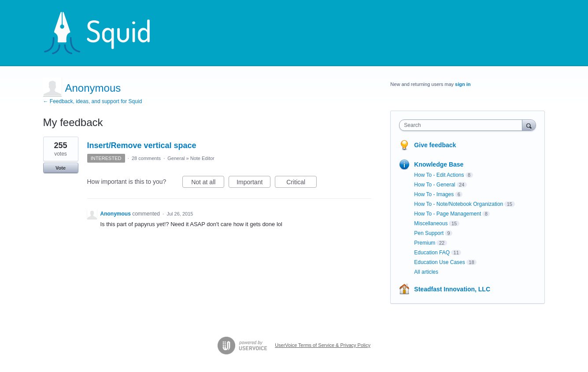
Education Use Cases (439, 262)
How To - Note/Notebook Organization (459, 204)
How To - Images (434, 194)
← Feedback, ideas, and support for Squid (93, 101)
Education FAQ (432, 253)
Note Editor (202, 158)
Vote (61, 168)
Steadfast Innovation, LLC (452, 289)
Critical (301, 183)
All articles (426, 272)
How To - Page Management (447, 214)
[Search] (529, 125)
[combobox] (463, 125)
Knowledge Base (439, 164)
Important (253, 183)
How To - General (435, 185)
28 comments (146, 158)
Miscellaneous (431, 223)
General (176, 158)
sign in (463, 84)
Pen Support (429, 233)
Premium (425, 243)
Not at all (208, 183)
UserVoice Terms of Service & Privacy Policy (323, 345)
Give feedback (435, 145)
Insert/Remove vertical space (142, 145)
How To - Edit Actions (439, 175)
